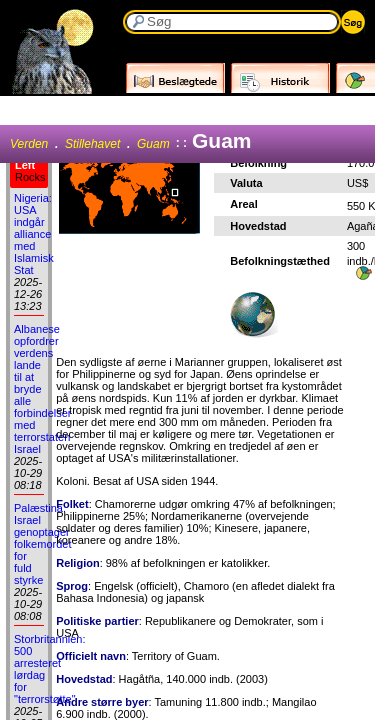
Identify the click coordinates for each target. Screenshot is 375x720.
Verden (29, 144)
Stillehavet (92, 144)
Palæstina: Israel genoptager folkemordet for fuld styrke (42, 544)
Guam (153, 144)
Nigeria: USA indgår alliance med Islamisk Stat (34, 234)
